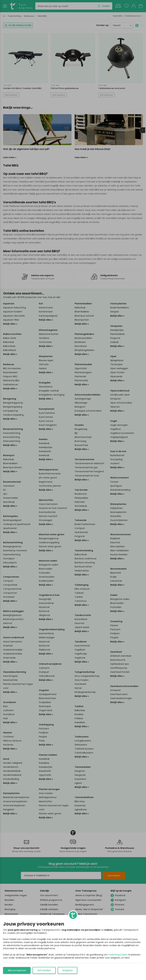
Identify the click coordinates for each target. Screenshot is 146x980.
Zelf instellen (44, 970)
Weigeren (68, 970)
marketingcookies (118, 955)
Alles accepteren (17, 970)
